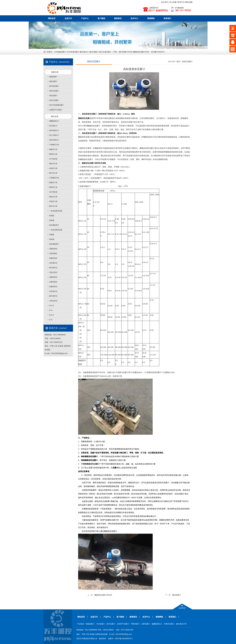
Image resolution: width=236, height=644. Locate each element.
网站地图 (189, 2)
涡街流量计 (53, 96)
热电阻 (52, 216)
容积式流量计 (54, 91)
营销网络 (151, 18)
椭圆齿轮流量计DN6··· (142, 52)
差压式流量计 (54, 100)
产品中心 (85, 18)
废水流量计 (94, 52)
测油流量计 (177, 595)
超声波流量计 (54, 86)
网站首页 (52, 18)
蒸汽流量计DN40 (126, 52)
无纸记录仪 (53, 272)
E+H (51, 310)
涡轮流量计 (53, 81)
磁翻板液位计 (54, 121)
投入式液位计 (54, 135)
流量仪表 (55, 72)
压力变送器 (53, 159)
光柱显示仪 (53, 263)
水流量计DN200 (157, 52)
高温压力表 (53, 168)
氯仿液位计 (84, 52)
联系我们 (167, 18)
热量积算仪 (53, 258)
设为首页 (165, 2)
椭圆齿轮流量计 (94, 126)
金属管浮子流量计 (56, 110)
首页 (178, 62)
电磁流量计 (53, 77)
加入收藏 (173, 2)
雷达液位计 (53, 126)
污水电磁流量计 (60, 52)
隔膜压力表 (53, 149)
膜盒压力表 (53, 164)
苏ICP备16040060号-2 (124, 639)
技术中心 (134, 18)
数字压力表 (53, 173)
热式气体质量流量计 (57, 105)
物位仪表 (55, 116)
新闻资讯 (118, 18)
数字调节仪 (53, 268)
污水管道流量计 (73, 52)
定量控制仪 (53, 253)
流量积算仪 (53, 249)
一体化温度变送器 (56, 211)
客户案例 (101, 18)
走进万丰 (68, 18)
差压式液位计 (54, 140)
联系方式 (181, 2)
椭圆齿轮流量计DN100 (103, 595)
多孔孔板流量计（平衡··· (109, 52)
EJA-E (52, 306)
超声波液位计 (54, 130)
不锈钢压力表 (54, 145)
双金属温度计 (54, 225)
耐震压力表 (53, 154)
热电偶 (52, 220)
